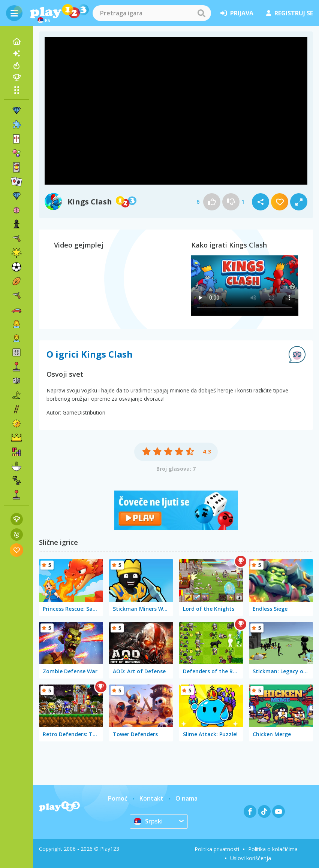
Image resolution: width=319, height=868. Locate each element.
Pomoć (118, 798)
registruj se (290, 13)
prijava (237, 13)
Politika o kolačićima (273, 849)
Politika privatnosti (217, 849)
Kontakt (151, 798)
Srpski (148, 821)
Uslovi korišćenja (251, 858)
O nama (186, 798)
